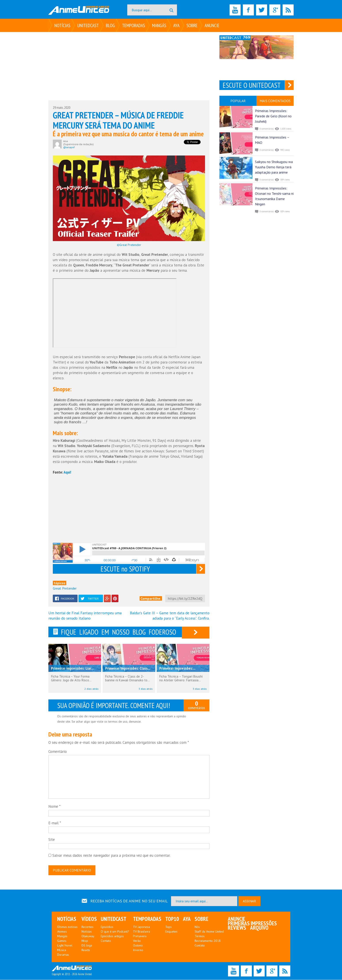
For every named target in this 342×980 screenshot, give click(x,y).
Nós (197, 927)
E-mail (55, 824)
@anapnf (69, 147)
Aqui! (67, 472)
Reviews (237, 928)
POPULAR (238, 101)
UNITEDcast (88, 25)
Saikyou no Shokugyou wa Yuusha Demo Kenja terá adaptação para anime (274, 167)
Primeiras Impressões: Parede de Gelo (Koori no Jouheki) (273, 116)
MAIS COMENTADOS (275, 101)
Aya (176, 25)
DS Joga (87, 946)
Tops (168, 927)
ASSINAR (249, 901)
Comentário (58, 753)
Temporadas (133, 25)
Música (62, 950)
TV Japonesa (141, 927)
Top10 (172, 919)
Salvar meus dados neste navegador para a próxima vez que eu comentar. (111, 856)
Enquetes (171, 932)
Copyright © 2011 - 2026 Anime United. (72, 971)
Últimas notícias (67, 927)
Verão (137, 941)
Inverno (138, 950)
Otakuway (88, 936)
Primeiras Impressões (252, 924)
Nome (54, 808)
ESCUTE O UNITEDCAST (252, 85)
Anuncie (212, 25)
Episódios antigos (112, 936)
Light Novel (65, 946)
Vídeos (89, 919)
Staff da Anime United (209, 932)
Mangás (159, 25)
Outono (138, 946)
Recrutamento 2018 (208, 941)
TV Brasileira (142, 932)
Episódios (107, 927)
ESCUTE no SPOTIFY (125, 569)
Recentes (87, 927)
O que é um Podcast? (115, 932)
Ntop (85, 941)
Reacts (86, 950)
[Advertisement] (129, 66)
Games (62, 941)
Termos (200, 936)
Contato (106, 941)
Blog (110, 25)
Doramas (63, 955)
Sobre (192, 25)
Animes (62, 932)
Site (52, 841)
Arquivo (259, 928)
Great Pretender (65, 588)
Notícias (62, 25)
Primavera (140, 936)
